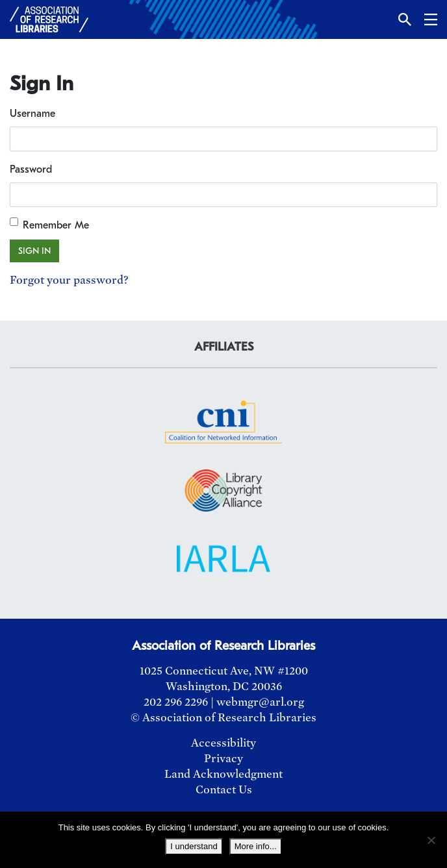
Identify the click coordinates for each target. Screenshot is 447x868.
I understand (194, 846)
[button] (405, 19)
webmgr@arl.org (260, 702)
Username (32, 114)
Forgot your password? (69, 280)
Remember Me (56, 225)
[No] (431, 840)
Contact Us (224, 790)
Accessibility (224, 743)
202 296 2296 (176, 702)
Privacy (224, 759)
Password (31, 169)
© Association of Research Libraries (224, 718)
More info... (256, 846)
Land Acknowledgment (224, 774)
